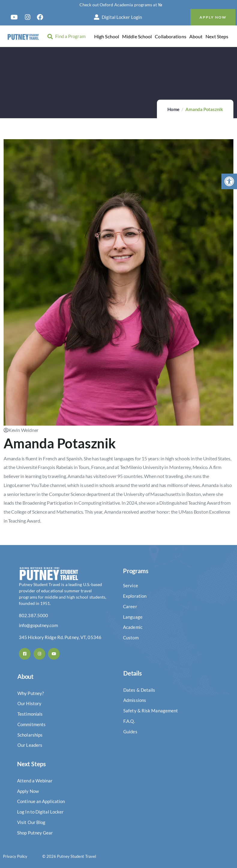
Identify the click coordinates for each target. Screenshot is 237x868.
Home (173, 109)
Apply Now (213, 17)
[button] (229, 181)
